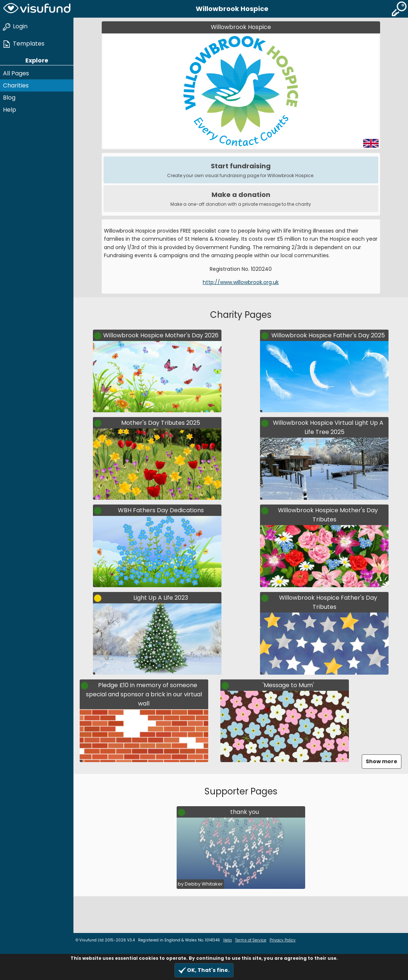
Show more (382, 761)
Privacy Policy (283, 940)
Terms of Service (251, 940)
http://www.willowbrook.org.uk (241, 282)
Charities (16, 85)
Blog (9, 98)
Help (10, 110)
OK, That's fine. (204, 970)
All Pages (16, 73)
